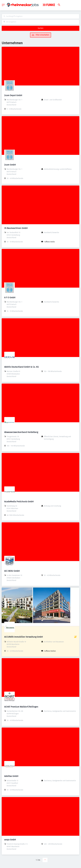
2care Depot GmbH (13, 95)
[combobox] (40, 16)
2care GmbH (10, 165)
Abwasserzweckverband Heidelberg (21, 432)
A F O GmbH (10, 297)
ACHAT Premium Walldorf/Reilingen (21, 707)
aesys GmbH (10, 840)
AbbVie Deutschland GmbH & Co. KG (21, 367)
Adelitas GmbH (11, 776)
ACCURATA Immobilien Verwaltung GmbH (24, 637)
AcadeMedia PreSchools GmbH (19, 502)
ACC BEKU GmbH (12, 571)
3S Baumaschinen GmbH (16, 228)
